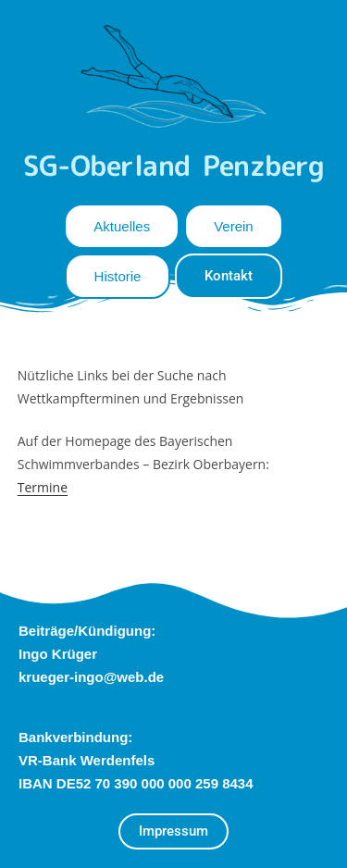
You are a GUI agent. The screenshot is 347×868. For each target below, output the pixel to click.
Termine (43, 487)
